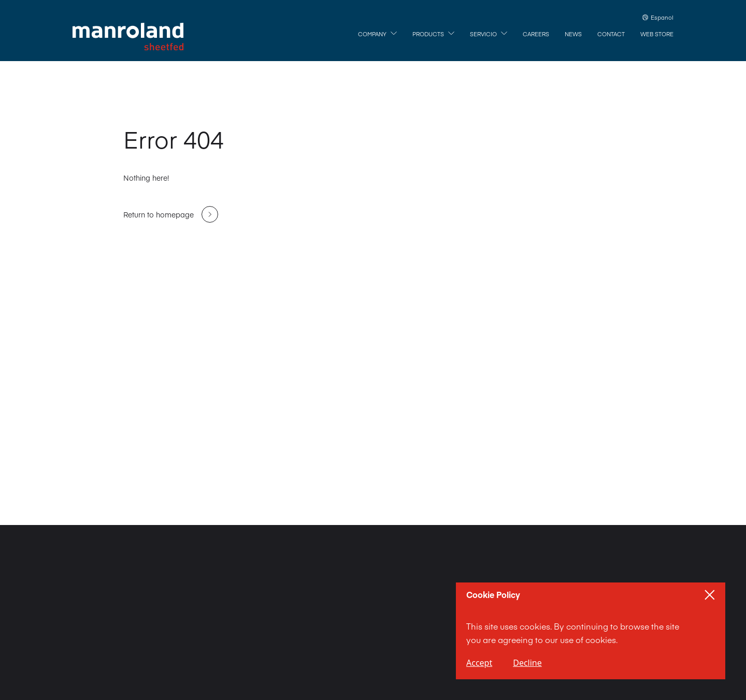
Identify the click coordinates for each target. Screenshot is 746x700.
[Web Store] (657, 34)
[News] (573, 34)
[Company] (377, 34)
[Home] (128, 37)
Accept (479, 663)
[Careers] (536, 34)
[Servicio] (489, 34)
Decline (527, 663)
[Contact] (611, 34)
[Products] (433, 34)
